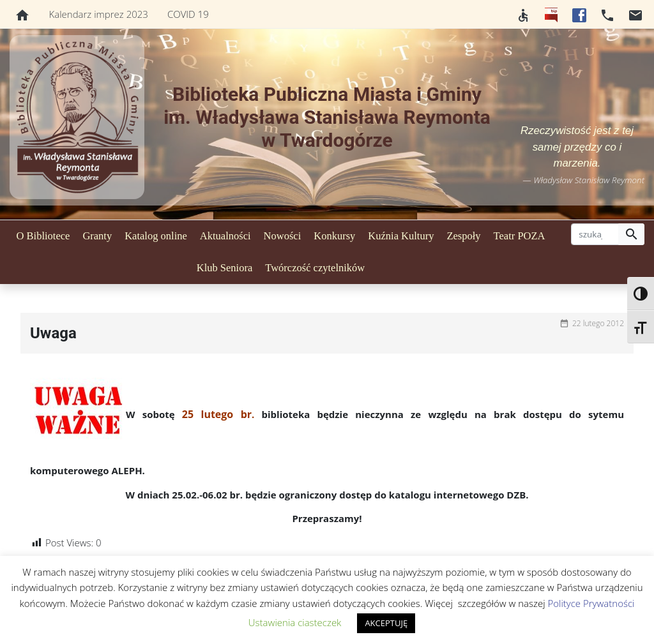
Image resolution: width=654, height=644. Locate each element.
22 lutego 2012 (598, 323)
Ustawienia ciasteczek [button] (295, 622)
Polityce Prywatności (591, 603)
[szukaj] (595, 234)
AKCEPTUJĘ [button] (386, 623)
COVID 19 (188, 14)
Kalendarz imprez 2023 (99, 14)
